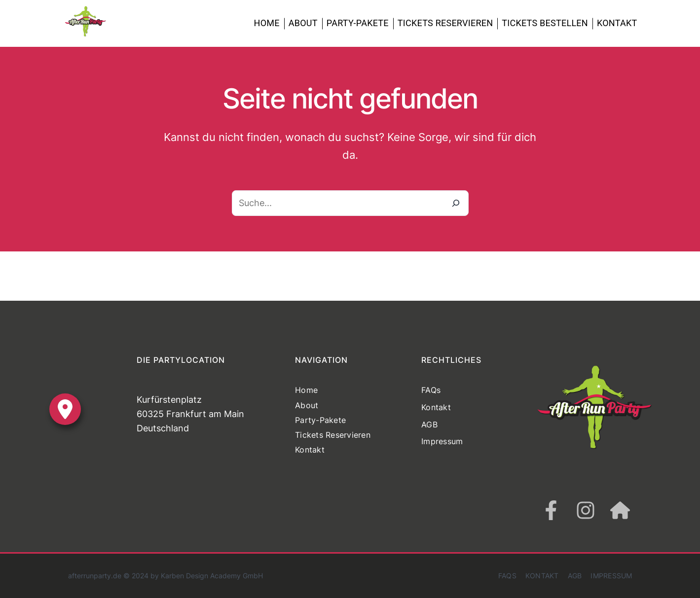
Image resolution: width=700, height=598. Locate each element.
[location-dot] (65, 409)
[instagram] (586, 510)
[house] (620, 510)
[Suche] (456, 203)
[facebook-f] (551, 510)
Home (267, 23)
